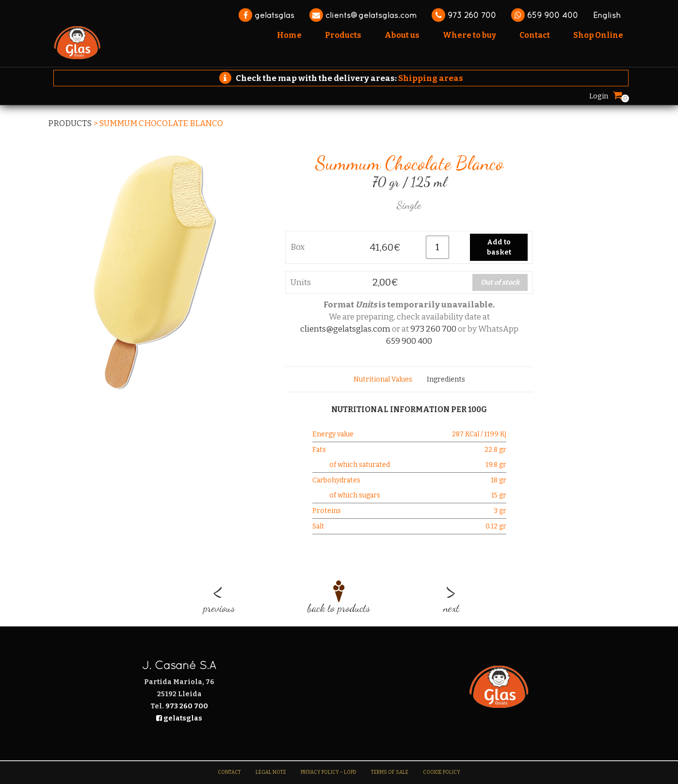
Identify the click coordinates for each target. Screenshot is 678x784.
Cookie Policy (442, 772)
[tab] (383, 379)
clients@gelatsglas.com (363, 15)
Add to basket (499, 247)
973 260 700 (464, 15)
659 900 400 (545, 15)
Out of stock (500, 282)
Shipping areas (431, 78)
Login (599, 96)
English (607, 15)
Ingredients (446, 379)
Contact (229, 772)
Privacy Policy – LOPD (329, 772)
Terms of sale (390, 772)
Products (70, 123)
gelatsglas (266, 15)
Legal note (271, 772)
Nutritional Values (383, 379)
